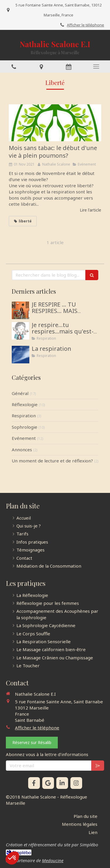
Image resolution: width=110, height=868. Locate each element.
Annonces (22, 450)
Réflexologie (25, 404)
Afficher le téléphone (86, 25)
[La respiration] (21, 355)
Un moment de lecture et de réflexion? (52, 461)
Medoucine (53, 860)
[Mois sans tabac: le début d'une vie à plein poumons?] (55, 123)
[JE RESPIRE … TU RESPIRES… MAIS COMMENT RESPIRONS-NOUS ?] (21, 310)
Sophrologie (24, 427)
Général (20, 393)
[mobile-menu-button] (96, 67)
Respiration (24, 416)
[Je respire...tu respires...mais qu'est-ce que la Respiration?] (21, 331)
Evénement (24, 438)
